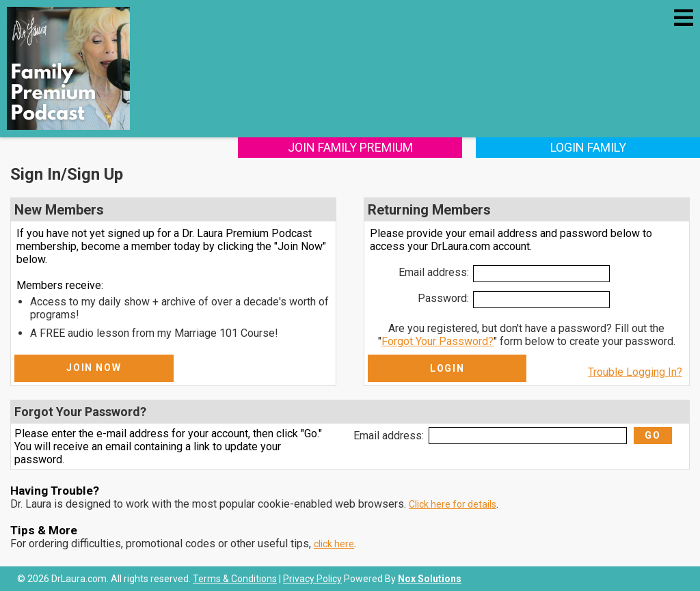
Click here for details (453, 504)
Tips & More (44, 530)
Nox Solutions (430, 579)
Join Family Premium (350, 147)
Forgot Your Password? (437, 341)
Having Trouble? (55, 491)
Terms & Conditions (235, 579)
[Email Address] (541, 274)
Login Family (588, 147)
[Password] (541, 300)
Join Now (94, 368)
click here (334, 544)
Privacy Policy (312, 579)
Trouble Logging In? (635, 372)
